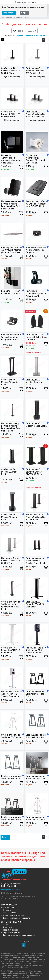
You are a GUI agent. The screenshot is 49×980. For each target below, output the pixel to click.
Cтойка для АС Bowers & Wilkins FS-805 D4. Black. (11, 71)
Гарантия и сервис (11, 930)
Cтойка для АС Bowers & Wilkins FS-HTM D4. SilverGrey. (35, 114)
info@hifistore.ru (11, 890)
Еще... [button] (5, 837)
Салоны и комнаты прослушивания (19, 935)
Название (29, 36)
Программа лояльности (14, 915)
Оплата (6, 925)
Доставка (7, 927)
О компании (8, 907)
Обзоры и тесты (10, 913)
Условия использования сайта (17, 918)
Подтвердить (9, 13)
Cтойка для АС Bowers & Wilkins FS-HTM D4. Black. (11, 114)
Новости (7, 910)
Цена (19, 36)
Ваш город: (24, 3)
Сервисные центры (12, 933)
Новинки (40, 36)
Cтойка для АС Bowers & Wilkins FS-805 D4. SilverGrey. (35, 71)
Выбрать (24, 13)
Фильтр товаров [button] (24, 31)
